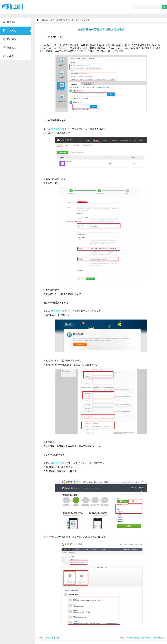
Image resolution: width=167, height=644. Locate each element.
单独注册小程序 (52, 638)
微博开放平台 (57, 311)
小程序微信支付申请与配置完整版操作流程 (146, 638)
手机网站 (44, 20)
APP (52, 20)
